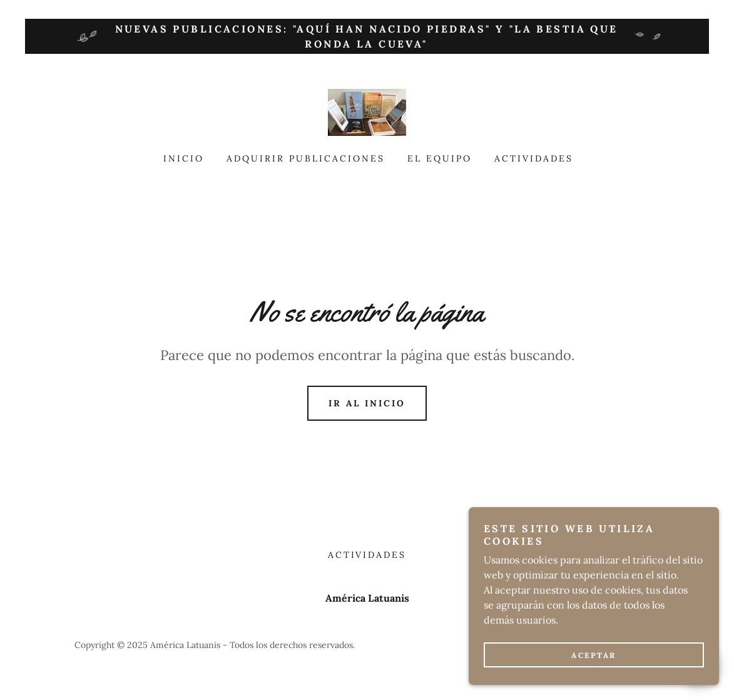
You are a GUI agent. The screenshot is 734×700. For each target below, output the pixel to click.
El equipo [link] (440, 158)
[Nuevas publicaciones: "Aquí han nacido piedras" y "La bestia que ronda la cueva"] (367, 36)
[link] (367, 111)
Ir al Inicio (367, 403)
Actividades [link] (534, 158)
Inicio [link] (184, 158)
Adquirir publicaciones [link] (306, 158)
